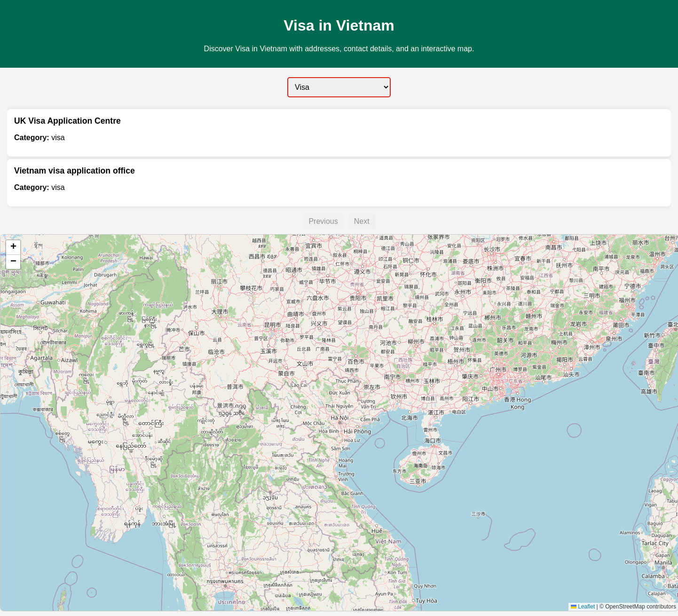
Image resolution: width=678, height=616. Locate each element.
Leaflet (583, 607)
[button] (13, 248)
